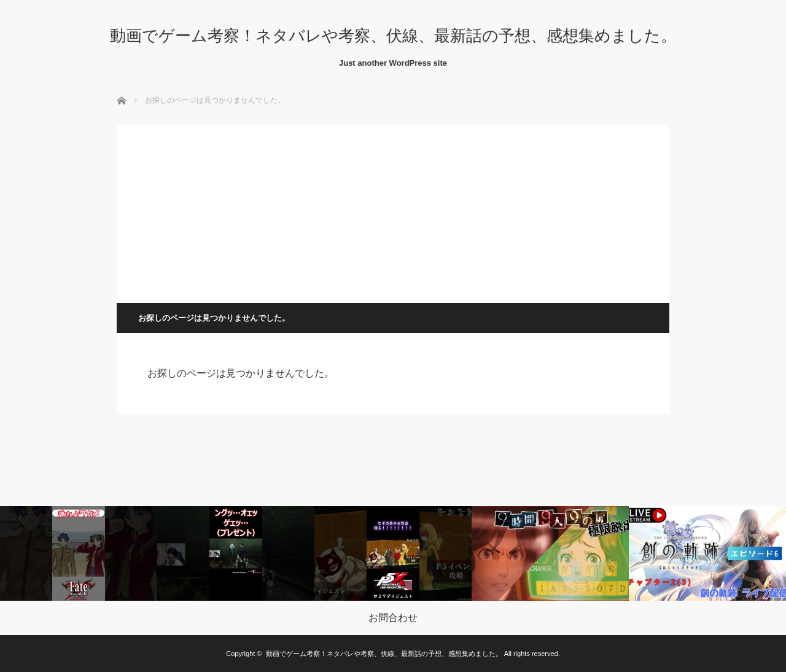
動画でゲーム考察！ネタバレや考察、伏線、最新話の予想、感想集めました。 (393, 36)
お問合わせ (393, 618)
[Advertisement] (393, 211)
